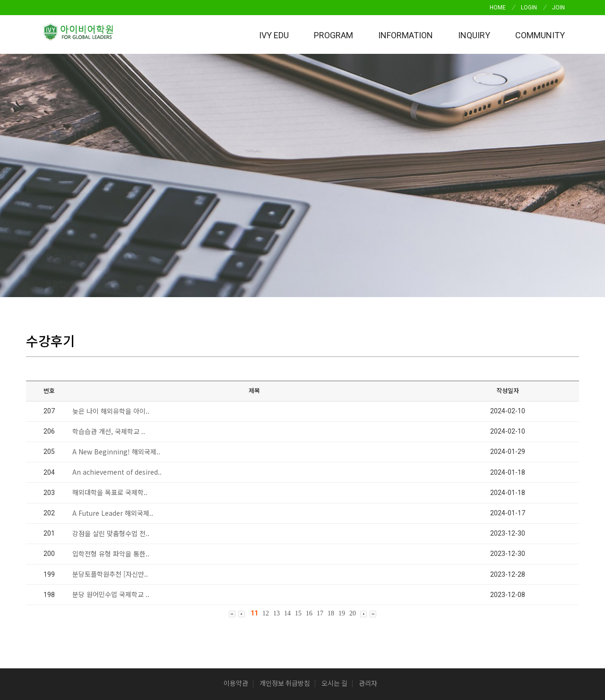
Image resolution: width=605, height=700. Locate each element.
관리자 (368, 580)
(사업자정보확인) (452, 618)
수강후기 (59, 179)
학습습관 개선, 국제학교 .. (109, 327)
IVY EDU (274, 35)
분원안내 (340, 179)
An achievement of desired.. (117, 367)
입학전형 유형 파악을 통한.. (111, 449)
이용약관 (236, 580)
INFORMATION (406, 35)
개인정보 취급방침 (285, 580)
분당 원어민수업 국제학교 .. (111, 490)
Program (333, 35)
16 (309, 509)
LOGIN (529, 8)
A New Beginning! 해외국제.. (116, 347)
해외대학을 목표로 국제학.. (110, 388)
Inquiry (474, 35)
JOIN (558, 8)
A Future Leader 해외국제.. (113, 409)
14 (287, 509)
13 (277, 509)
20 (353, 509)
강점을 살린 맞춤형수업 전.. (111, 429)
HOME (498, 8)
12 (266, 509)
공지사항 (125, 179)
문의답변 (191, 179)
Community (540, 35)
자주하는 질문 (266, 179)
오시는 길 (334, 580)
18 (331, 509)
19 (342, 509)
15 (298, 509)
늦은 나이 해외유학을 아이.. (111, 307)
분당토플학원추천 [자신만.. (110, 470)
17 (320, 509)
